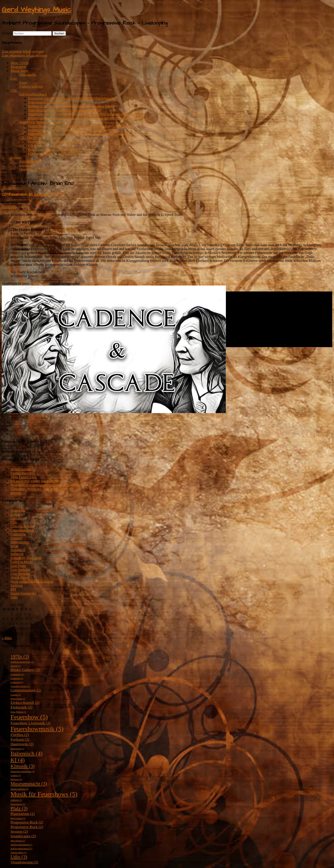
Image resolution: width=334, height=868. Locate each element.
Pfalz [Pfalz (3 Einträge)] (19, 809)
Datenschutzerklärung (35, 169)
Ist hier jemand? (22, 469)
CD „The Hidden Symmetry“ (40, 138)
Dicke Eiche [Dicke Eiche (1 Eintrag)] (18, 699)
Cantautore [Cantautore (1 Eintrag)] (17, 674)
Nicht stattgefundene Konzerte (32, 581)
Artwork (16, 514)
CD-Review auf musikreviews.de (51, 146)
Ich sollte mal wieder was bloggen (34, 481)
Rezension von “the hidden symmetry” (55, 150)
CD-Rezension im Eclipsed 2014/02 (53, 154)
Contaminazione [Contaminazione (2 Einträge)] (26, 690)
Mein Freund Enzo (24, 477)
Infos (14, 546)
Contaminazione (22, 473)
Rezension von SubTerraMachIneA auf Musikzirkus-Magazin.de (73, 98)
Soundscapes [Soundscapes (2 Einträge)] (23, 836)
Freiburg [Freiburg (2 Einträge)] (20, 739)
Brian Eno (88, 283)
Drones (108, 283)
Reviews (17, 585)
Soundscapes (191, 283)
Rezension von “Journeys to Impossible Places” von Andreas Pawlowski (79, 134)
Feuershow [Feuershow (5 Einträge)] (29, 717)
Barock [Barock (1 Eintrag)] (16, 666)
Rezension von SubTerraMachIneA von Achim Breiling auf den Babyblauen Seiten (86, 114)
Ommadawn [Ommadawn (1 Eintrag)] (18, 804)
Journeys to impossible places (40, 122)
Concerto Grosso (22, 526)
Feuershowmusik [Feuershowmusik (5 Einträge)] (37, 729)
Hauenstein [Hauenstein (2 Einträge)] (22, 744)
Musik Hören (20, 578)
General (16, 538)
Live (14, 79)
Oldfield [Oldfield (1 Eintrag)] (16, 800)
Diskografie (28, 75)
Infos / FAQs (19, 63)
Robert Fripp (171, 283)
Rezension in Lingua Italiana (48, 102)
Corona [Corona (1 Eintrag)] (16, 695)
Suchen (7, 33)
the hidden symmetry (236, 283)
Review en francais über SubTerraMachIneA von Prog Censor (71, 106)
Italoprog (17, 554)
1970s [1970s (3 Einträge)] (20, 657)
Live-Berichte (20, 570)
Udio (14, 597)
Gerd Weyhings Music (36, 10)
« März (7, 638)
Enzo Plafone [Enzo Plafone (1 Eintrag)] (18, 712)
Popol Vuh (136, 283)
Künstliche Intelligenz (26, 558)
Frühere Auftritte (31, 86)
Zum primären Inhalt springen (23, 51)
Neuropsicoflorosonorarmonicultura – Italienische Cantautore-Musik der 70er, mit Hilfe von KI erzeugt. (46, 489)
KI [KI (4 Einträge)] (18, 760)
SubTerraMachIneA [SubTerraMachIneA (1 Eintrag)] (21, 845)
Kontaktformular (31, 161)
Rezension (153, 283)
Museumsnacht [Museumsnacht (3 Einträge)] (29, 784)
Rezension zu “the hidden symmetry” (54, 142)
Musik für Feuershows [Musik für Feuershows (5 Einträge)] (44, 794)
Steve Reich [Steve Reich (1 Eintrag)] (18, 841)
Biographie (18, 67)
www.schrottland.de (64, 230)
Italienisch (18, 550)
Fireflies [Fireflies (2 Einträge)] (20, 735)
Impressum (27, 165)
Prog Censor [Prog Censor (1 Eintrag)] (18, 818)
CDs (14, 90)
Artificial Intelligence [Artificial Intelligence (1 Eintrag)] (22, 662)
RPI (13, 589)
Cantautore (18, 518)
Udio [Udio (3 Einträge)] (19, 857)
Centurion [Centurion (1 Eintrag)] (17, 678)
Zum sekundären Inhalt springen (25, 55)
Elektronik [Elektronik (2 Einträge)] (21, 707)
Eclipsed (44, 215)
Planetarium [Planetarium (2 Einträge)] (23, 814)
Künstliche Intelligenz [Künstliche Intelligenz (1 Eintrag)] (23, 771)
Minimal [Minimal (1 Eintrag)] (16, 779)
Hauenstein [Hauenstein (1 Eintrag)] (17, 749)
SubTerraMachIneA (33, 94)
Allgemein (18, 510)
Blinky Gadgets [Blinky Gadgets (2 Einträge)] (25, 670)
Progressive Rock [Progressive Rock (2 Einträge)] (27, 822)
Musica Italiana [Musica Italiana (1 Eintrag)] (19, 789)
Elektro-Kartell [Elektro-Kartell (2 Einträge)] (25, 703)
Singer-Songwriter (23, 593)
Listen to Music (21, 562)
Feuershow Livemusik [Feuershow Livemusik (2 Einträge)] (30, 723)
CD (99, 283)
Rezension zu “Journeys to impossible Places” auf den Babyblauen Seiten (80, 126)
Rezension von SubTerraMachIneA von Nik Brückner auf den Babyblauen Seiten (85, 118)
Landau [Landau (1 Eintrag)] (16, 775)
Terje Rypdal (210, 283)
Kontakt (16, 157)
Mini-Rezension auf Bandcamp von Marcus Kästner (65, 110)
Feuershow (18, 534)
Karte (23, 83)
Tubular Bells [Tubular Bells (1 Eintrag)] (18, 853)
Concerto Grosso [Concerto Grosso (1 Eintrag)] (20, 686)
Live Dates (18, 566)
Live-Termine (20, 574)
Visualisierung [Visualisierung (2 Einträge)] (24, 862)
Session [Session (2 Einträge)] (19, 831)
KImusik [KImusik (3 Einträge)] (23, 766)
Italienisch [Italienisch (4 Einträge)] (26, 754)
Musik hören (19, 71)
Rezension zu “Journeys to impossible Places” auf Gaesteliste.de (73, 130)
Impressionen (39, 283)
